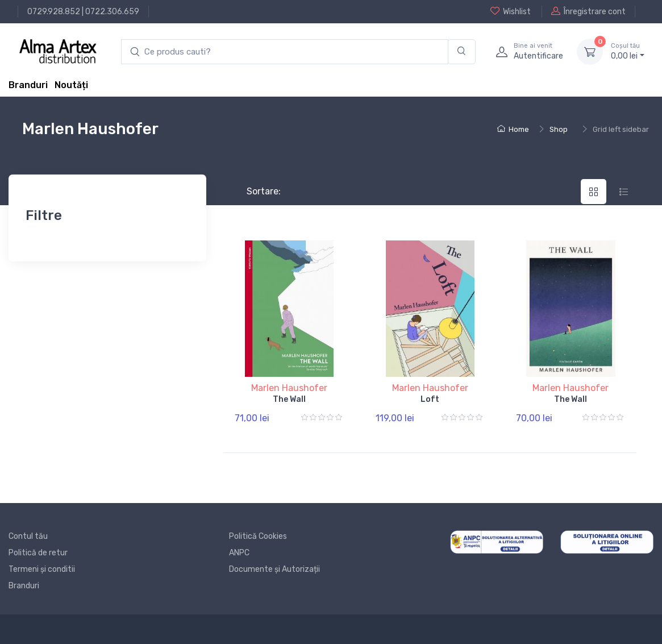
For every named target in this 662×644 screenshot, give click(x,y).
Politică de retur (38, 553)
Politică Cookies (258, 536)
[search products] (285, 52)
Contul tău (28, 536)
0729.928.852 (54, 12)
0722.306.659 (112, 12)
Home (513, 129)
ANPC (239, 553)
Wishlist (511, 11)
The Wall (289, 399)
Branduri (28, 85)
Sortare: (254, 191)
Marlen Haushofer (289, 388)
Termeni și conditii (42, 569)
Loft (430, 399)
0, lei (628, 51)
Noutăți (71, 85)
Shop (559, 129)
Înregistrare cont (588, 11)
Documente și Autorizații (274, 569)
